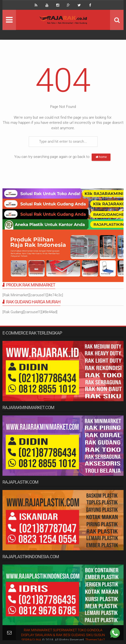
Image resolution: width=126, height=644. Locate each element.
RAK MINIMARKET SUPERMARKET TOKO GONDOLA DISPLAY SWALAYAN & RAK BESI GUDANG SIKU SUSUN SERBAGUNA (63, 635)
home (101, 157)
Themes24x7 (95, 640)
